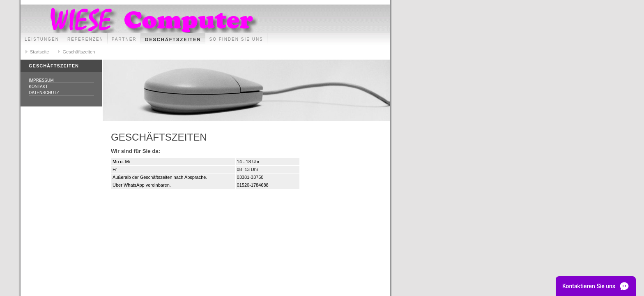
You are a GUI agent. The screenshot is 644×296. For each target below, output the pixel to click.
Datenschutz (44, 93)
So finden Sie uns (236, 39)
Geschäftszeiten (173, 39)
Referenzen (85, 39)
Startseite (39, 52)
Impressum (41, 80)
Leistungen (42, 39)
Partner (124, 39)
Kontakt (38, 87)
